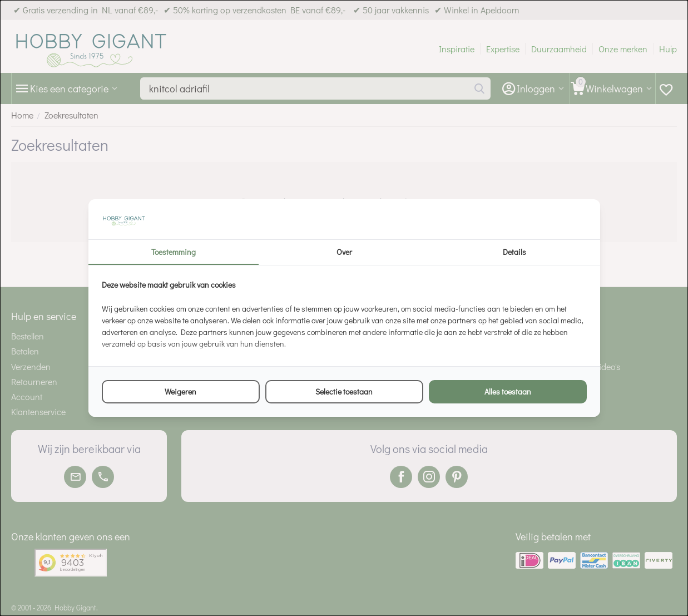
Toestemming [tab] (174, 252)
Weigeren (180, 391)
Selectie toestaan (344, 391)
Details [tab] (514, 252)
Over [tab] (344, 252)
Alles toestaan (508, 391)
